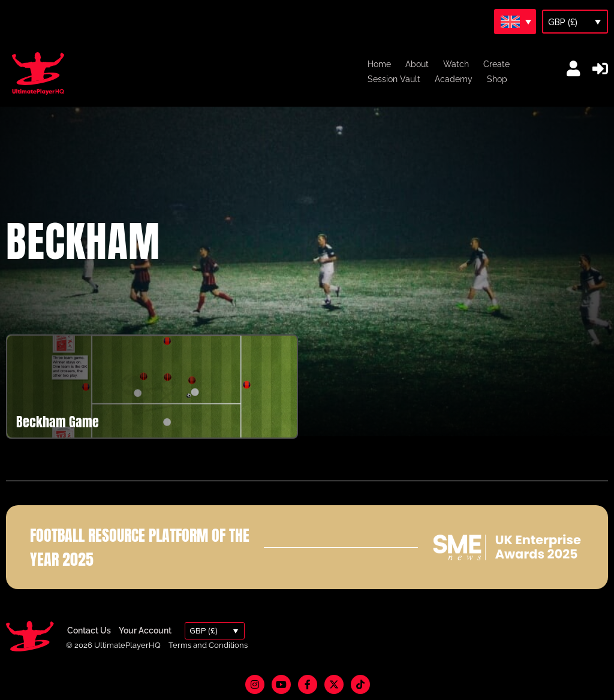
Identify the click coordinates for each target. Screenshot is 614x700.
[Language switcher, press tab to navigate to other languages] (515, 22)
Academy (454, 79)
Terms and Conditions (208, 645)
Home (379, 64)
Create (496, 64)
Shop (497, 79)
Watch (456, 64)
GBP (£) (563, 22)
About (417, 64)
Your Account (145, 630)
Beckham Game (58, 422)
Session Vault (394, 79)
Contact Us (89, 630)
